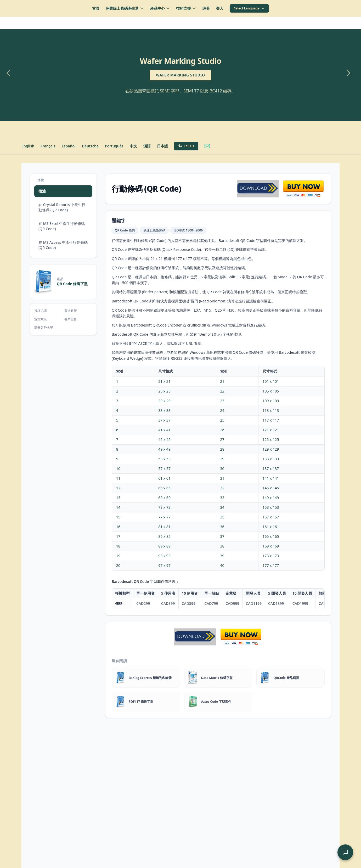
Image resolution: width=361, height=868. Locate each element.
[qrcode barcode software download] (258, 189)
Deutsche (90, 146)
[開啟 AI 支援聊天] (345, 852)
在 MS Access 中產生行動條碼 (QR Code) (63, 245)
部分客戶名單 (44, 327)
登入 (220, 8)
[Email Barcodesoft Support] (207, 146)
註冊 (206, 8)
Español (69, 146)
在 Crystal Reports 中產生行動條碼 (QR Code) (62, 207)
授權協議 (41, 311)
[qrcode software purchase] (304, 189)
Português (114, 146)
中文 (133, 146)
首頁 (96, 8)
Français (48, 146)
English (28, 146)
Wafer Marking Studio (180, 75)
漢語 (147, 146)
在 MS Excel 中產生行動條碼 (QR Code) (62, 226)
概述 (42, 191)
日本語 (162, 146)
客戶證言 (71, 319)
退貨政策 (41, 319)
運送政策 (71, 311)
